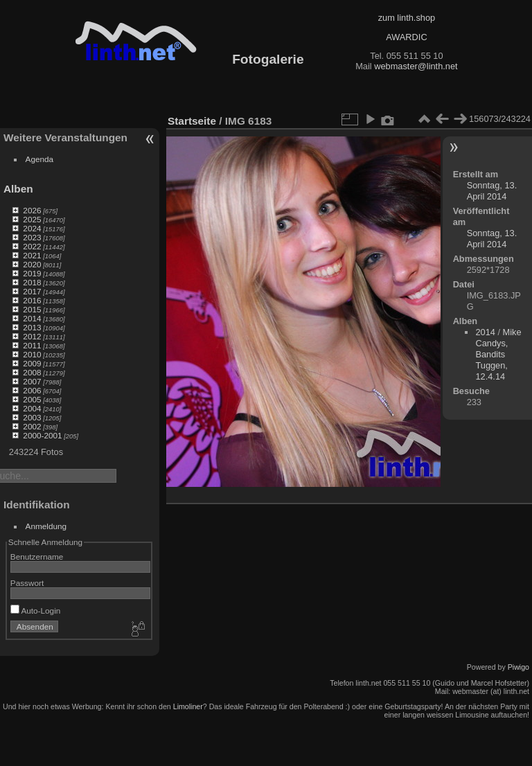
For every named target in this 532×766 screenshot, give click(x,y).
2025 (32, 219)
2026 (32, 210)
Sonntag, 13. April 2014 (492, 191)
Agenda (40, 159)
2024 (32, 228)
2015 (32, 309)
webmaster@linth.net (416, 66)
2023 (32, 237)
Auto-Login (36, 611)
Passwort (27, 583)
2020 (32, 264)
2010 (32, 354)
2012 (32, 336)
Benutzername (37, 556)
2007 (32, 381)
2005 (32, 399)
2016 (32, 300)
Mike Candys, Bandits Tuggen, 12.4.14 (498, 354)
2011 (32, 345)
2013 (32, 327)
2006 (32, 390)
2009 (32, 363)
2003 (32, 417)
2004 (32, 408)
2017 (32, 291)
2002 (32, 426)
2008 (32, 372)
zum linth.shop (407, 18)
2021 (32, 255)
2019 (32, 273)
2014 (32, 318)
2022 (32, 246)
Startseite (192, 121)
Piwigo (518, 667)
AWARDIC (406, 37)
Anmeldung (46, 526)
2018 (32, 282)
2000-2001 (42, 435)
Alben (18, 189)
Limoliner (188, 706)
